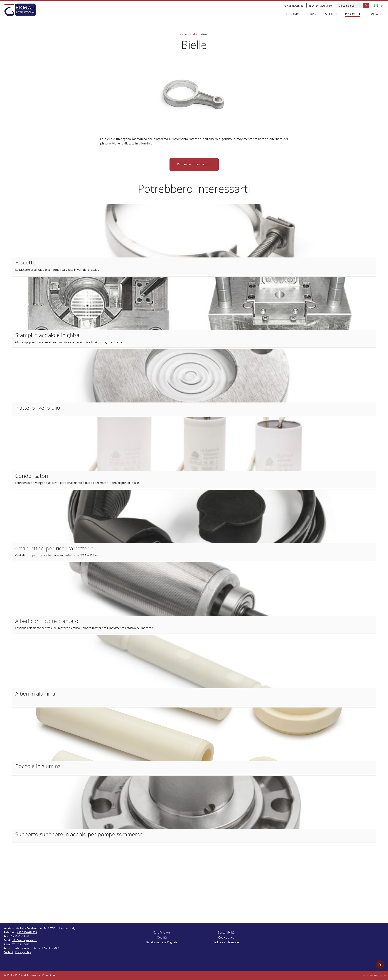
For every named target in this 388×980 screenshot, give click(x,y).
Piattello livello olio (38, 408)
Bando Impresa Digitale (162, 942)
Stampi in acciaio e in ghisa (47, 335)
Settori (331, 14)
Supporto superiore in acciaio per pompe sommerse (79, 834)
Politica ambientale (226, 942)
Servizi (312, 14)
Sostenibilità (226, 932)
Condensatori (32, 476)
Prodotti (353, 14)
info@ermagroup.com (321, 6)
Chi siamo (292, 14)
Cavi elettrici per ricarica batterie (54, 548)
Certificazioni (162, 932)
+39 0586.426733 (293, 6)
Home (183, 34)
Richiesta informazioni (194, 164)
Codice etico (226, 937)
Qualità (162, 937)
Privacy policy (23, 952)
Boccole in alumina (38, 766)
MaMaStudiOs (378, 975)
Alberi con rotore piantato (47, 621)
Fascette (25, 262)
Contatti (375, 14)
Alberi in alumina (35, 693)
